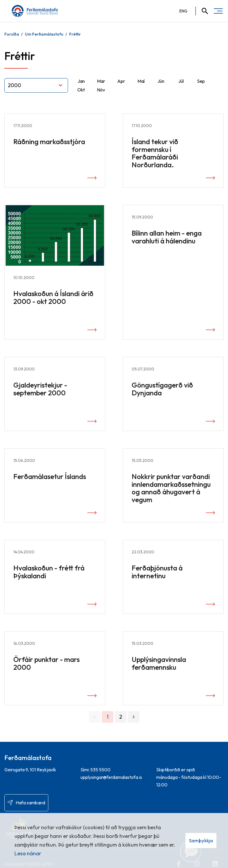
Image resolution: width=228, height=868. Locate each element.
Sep (201, 81)
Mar (101, 81)
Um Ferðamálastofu (44, 34)
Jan (81, 81)
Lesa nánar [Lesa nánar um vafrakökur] (28, 853)
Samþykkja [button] (201, 840)
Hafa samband (30, 803)
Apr (121, 81)
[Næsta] (134, 717)
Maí (141, 81)
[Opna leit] (202, 11)
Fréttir (75, 34)
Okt (81, 90)
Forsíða (12, 34)
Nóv (101, 90)
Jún (161, 81)
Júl (181, 81)
